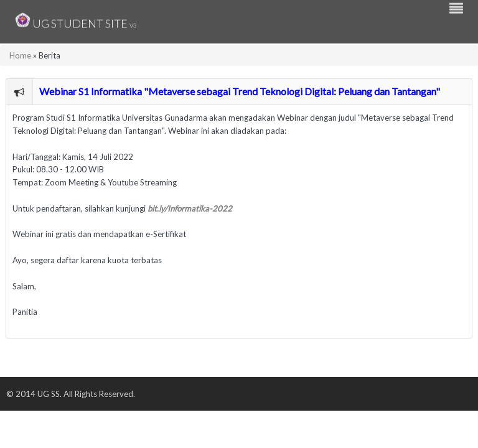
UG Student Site (76, 20)
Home (20, 55)
